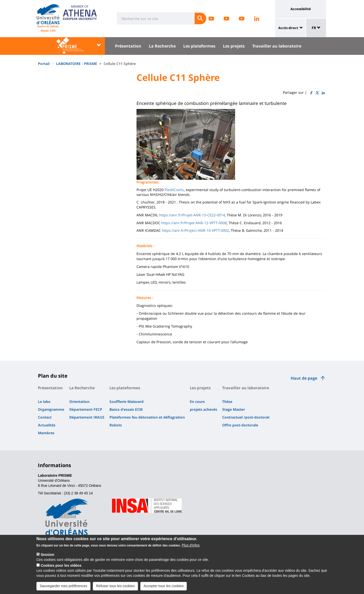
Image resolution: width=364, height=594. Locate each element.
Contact (45, 417)
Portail (44, 64)
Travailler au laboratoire (277, 46)
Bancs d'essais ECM (126, 409)
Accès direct (288, 28)
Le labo (44, 402)
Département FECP (86, 409)
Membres (46, 433)
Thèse (227, 402)
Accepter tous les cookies (164, 587)
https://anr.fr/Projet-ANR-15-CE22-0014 (192, 215)
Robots (116, 425)
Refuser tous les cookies (115, 587)
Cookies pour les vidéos (61, 566)
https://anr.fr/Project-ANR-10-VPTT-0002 (195, 230)
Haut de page (304, 378)
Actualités (47, 425)
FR (316, 28)
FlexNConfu (174, 190)
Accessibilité (301, 9)
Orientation (79, 402)
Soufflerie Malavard (127, 402)
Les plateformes (199, 46)
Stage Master (234, 409)
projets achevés (203, 409)
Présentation (128, 46)
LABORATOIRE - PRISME (77, 64)
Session (48, 556)
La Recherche (162, 46)
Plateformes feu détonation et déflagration (147, 417)
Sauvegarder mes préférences (63, 587)
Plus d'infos (191, 546)
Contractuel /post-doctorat (246, 417)
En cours (197, 402)
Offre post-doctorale (240, 425)
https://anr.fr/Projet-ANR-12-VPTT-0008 (194, 223)
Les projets (234, 46)
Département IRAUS (87, 417)
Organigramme (51, 409)
